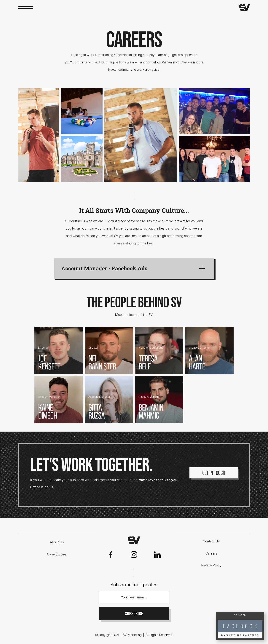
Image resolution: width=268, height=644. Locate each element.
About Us (57, 542)
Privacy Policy (211, 565)
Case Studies (57, 554)
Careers (211, 553)
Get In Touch (214, 473)
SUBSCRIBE (134, 614)
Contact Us (211, 541)
